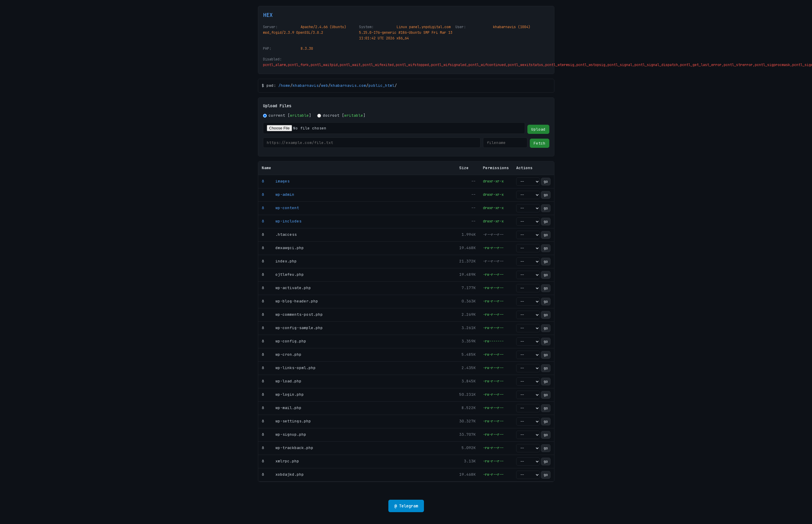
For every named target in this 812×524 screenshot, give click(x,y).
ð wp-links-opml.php (289, 368)
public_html (382, 85)
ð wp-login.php (283, 394)
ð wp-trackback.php (288, 448)
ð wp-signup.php (284, 434)
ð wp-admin (278, 194)
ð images (276, 181)
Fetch (540, 143)
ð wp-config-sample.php (292, 328)
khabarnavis (306, 85)
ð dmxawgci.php (283, 248)
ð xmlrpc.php (280, 461)
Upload (538, 129)
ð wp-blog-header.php (290, 301)
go (546, 182)
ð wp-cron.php (282, 354)
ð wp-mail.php (282, 408)
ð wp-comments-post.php (292, 314)
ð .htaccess (279, 234)
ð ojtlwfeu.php (283, 274)
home (285, 85)
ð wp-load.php (282, 381)
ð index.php (279, 261)
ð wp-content (280, 208)
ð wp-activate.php (286, 288)
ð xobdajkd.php (283, 474)
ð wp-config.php (284, 341)
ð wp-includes (282, 221)
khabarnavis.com (348, 85)
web (325, 85)
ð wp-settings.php (286, 421)
